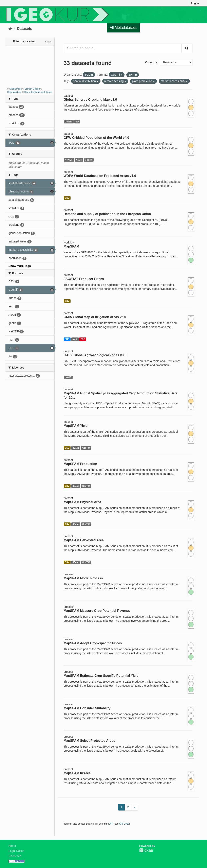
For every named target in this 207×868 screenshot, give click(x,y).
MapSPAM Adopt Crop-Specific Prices (93, 643)
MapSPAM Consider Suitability (87, 708)
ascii (75, 339)
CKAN (146, 850)
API (111, 824)
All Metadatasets (123, 28)
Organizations (187, 28)
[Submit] (187, 48)
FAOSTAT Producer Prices (84, 279)
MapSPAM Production (80, 464)
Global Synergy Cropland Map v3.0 (90, 100)
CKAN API (15, 856)
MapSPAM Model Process (83, 578)
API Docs (124, 824)
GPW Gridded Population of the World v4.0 (96, 138)
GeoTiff (69, 122)
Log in (195, 3)
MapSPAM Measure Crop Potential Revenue (97, 611)
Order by (151, 62)
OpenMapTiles (14, 92)
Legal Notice (16, 851)
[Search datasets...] (123, 48)
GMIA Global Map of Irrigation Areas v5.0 (95, 317)
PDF (83, 339)
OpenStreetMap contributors (38, 92)
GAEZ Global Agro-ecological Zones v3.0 (95, 355)
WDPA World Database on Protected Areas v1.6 (100, 176)
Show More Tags (20, 266)
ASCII (79, 160)
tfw (77, 122)
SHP (67, 339)
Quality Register (156, 28)
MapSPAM (71, 246)
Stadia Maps (15, 89)
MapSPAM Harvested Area (84, 540)
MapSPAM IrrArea (77, 773)
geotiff (68, 377)
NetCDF (69, 160)
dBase (76, 448)
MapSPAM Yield (76, 426)
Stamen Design (32, 89)
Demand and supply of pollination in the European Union (107, 214)
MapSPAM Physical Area (82, 502)
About (12, 846)
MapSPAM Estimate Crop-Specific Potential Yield (101, 676)
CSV (67, 198)
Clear (48, 42)
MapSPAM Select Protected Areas (89, 741)
